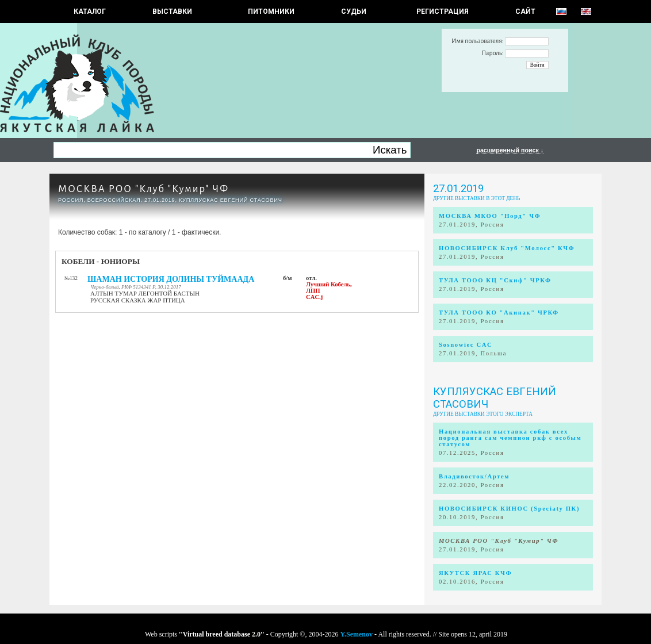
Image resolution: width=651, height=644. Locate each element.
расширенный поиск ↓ (510, 150)
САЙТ (525, 11)
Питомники (271, 11)
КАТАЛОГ (90, 11)
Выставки (172, 11)
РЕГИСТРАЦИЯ (443, 11)
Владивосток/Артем (474, 476)
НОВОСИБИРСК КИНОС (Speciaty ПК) (509, 509)
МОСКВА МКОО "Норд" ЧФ (490, 216)
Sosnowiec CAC (466, 345)
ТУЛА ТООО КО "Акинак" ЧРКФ (499, 313)
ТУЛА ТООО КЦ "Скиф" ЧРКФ (495, 280)
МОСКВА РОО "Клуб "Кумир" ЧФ (143, 189)
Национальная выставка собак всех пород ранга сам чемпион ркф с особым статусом (510, 438)
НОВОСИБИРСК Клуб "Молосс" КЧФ (507, 248)
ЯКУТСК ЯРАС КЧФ (475, 573)
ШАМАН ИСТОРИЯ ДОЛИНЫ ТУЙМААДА (171, 279)
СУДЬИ (354, 11)
